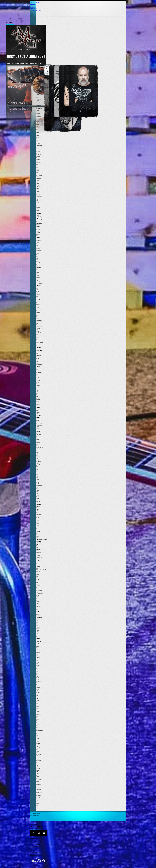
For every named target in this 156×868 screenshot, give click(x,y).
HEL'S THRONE (35, 2)
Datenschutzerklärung (36, 864)
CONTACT (34, 9)
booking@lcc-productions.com (39, 817)
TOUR (32, 6)
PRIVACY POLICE (36, 10)
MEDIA (33, 4)
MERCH (33, 7)
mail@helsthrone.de (36, 829)
